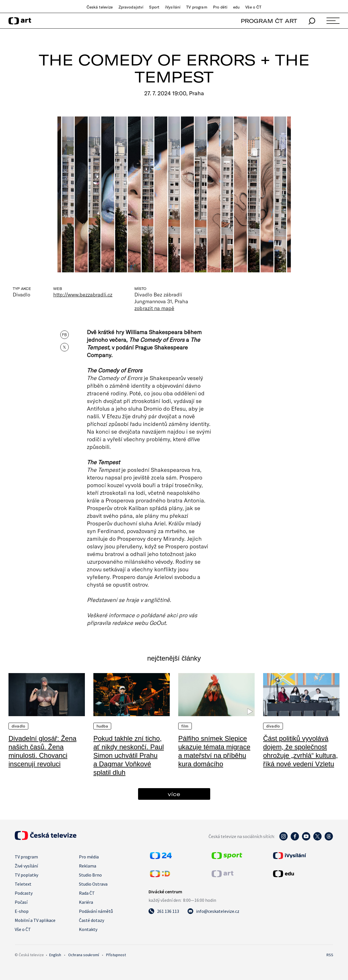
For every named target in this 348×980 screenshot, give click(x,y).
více (174, 794)
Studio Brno (90, 875)
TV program (197, 7)
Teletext (23, 884)
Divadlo (18, 726)
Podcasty (24, 893)
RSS (330, 955)
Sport (154, 7)
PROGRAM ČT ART (269, 21)
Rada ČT (87, 893)
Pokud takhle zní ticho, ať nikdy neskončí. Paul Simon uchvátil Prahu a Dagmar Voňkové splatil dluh (129, 755)
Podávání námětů (96, 911)
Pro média (89, 857)
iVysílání (173, 7)
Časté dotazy (92, 920)
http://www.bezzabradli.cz (83, 294)
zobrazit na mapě (154, 308)
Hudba (102, 726)
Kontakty (88, 929)
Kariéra (86, 902)
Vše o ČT (253, 7)
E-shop (22, 911)
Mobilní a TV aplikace (35, 920)
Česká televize (100, 7)
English (55, 955)
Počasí (21, 902)
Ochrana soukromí (84, 955)
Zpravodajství (131, 7)
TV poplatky (26, 875)
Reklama (88, 866)
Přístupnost (116, 955)
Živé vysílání (26, 866)
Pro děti (220, 7)
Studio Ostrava (93, 884)
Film (185, 726)
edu (236, 7)
